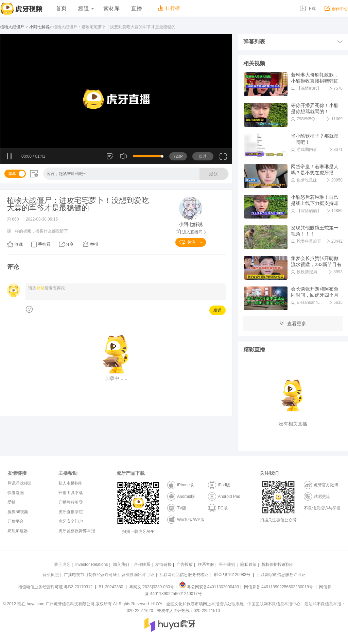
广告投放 (185, 564)
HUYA (157, 604)
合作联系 (142, 564)
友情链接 (163, 564)
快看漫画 (16, 493)
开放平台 (16, 521)
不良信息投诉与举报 (322, 508)
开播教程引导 (71, 502)
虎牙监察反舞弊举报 (77, 531)
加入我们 (121, 564)
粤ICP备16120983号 (232, 575)
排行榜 (169, 8)
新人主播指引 (71, 483)
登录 (40, 288)
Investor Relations (91, 564)
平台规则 (227, 564)
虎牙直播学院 (71, 512)
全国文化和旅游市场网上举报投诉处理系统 (205, 604)
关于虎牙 (62, 564)
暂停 (10, 157)
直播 (137, 8)
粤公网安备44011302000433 (209, 587)
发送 (214, 174)
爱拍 (12, 502)
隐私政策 (248, 564)
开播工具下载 (71, 493)
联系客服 (206, 564)
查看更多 (293, 324)
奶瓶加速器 (18, 531)
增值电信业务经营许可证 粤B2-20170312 (56, 587)
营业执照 (51, 575)
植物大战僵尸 (12, 27)
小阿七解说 (39, 27)
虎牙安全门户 (71, 521)
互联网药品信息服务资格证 (184, 575)
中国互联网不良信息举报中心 (274, 604)
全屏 (223, 159)
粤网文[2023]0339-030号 (152, 587)
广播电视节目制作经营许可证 (90, 575)
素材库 (111, 8)
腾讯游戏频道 (20, 483)
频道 (86, 8)
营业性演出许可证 (138, 575)
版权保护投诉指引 (278, 564)
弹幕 (12, 174)
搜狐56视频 (18, 512)
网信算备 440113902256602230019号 (278, 587)
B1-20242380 (111, 587)
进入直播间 (191, 232)
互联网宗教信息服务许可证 (281, 575)
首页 (61, 8)
